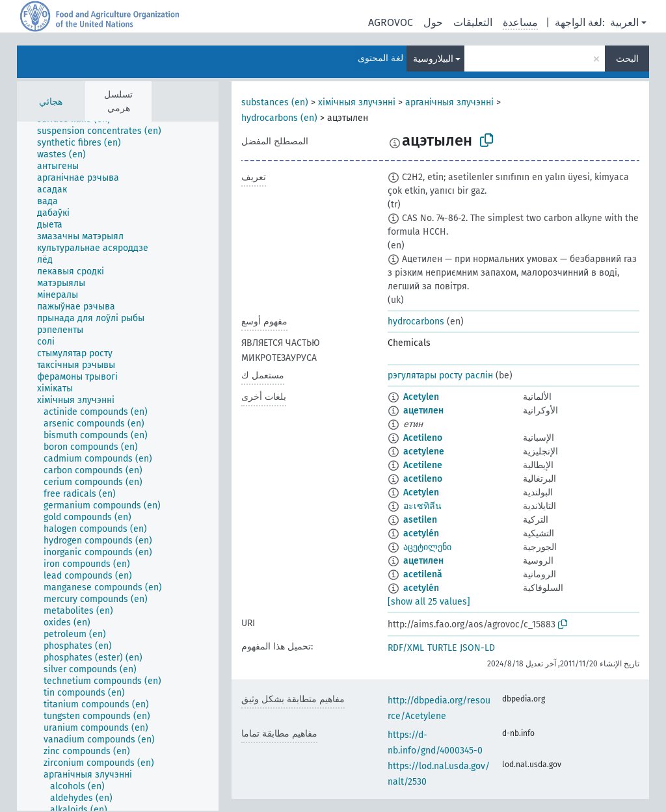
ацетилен (423, 411)
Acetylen (421, 397)
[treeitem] (105, 131)
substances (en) (275, 102)
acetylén (421, 533)
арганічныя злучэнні (449, 102)
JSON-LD (477, 648)
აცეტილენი (427, 547)
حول (433, 22)
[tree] (118, 466)
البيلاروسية (433, 59)
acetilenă (423, 574)
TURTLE (442, 648)
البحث (627, 59)
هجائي (51, 102)
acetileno (423, 479)
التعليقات (473, 22)
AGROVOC (391, 22)
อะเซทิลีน (422, 506)
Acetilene (423, 465)
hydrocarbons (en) (279, 118)
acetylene (424, 452)
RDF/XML (406, 648)
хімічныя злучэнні (357, 102)
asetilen (420, 520)
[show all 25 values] (429, 602)
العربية (624, 22)
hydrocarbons (416, 321)
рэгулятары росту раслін (440, 375)
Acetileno (423, 438)
